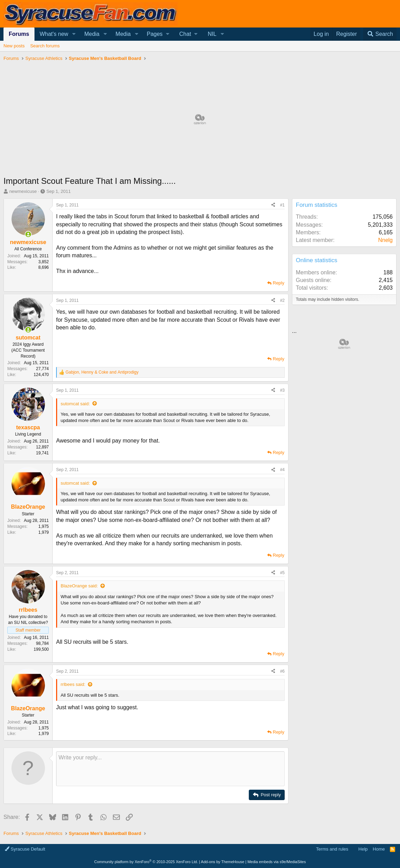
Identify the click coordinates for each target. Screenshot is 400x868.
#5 (282, 573)
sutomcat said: (75, 404)
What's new (54, 34)
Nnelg (385, 240)
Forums (19, 34)
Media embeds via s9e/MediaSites (277, 862)
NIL (212, 34)
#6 (282, 671)
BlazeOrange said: (79, 586)
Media (92, 34)
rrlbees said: (73, 684)
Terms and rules (332, 849)
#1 (282, 205)
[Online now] (28, 234)
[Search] (380, 34)
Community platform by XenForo (146, 862)
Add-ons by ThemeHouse (223, 862)
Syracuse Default (25, 849)
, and (102, 372)
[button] (74, 34)
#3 (282, 390)
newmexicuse (23, 191)
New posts (14, 46)
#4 (282, 470)
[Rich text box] (170, 769)
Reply (279, 283)
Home (379, 849)
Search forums (45, 46)
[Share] (273, 205)
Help (363, 849)
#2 (282, 300)
